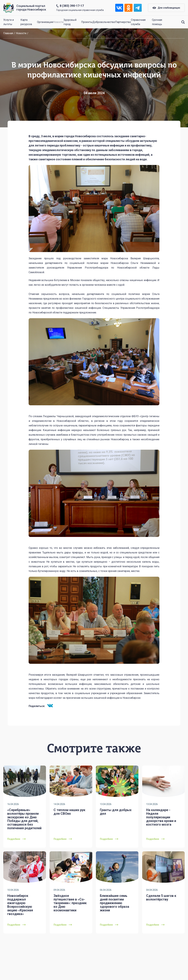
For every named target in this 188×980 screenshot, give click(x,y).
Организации (45, 22)
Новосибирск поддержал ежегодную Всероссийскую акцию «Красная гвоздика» (20, 905)
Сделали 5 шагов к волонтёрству (161, 898)
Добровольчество (104, 22)
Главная (8, 33)
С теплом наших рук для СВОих (69, 812)
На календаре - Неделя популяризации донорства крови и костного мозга (161, 817)
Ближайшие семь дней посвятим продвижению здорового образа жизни (115, 903)
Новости (58, 22)
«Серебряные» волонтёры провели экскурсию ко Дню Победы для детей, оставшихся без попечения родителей (24, 819)
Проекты (87, 22)
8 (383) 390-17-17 (72, 6)
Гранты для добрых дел (116, 812)
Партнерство (123, 22)
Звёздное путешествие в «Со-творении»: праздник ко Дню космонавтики (70, 903)
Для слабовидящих (166, 8)
